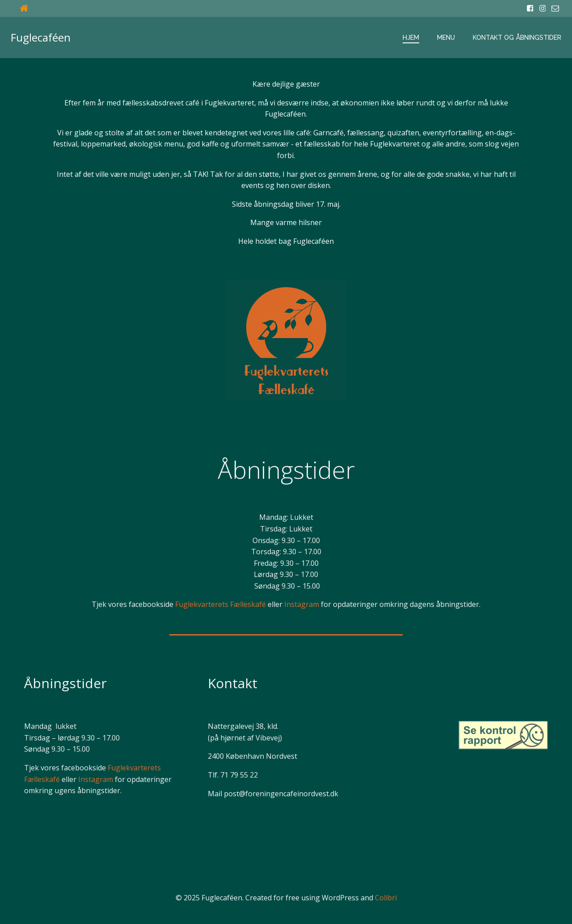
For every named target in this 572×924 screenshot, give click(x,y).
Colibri (386, 898)
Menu (446, 38)
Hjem (411, 38)
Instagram (302, 604)
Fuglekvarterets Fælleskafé (221, 604)
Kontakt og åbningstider (517, 38)
